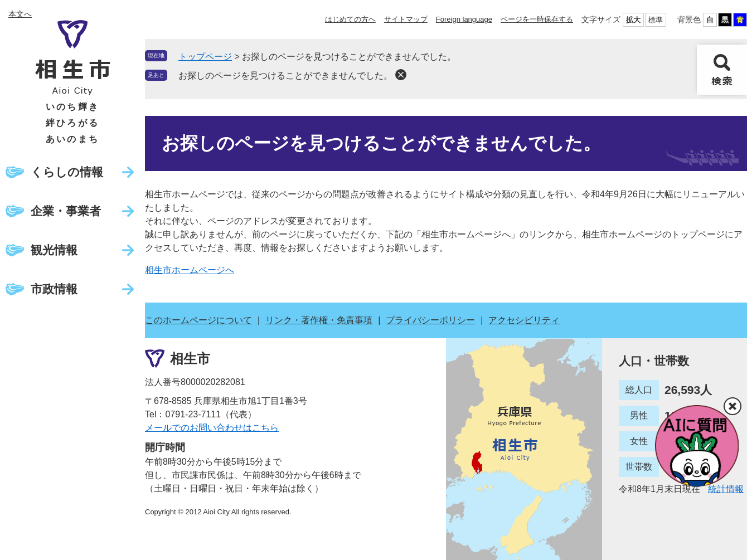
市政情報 (54, 289)
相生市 (190, 359)
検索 (722, 70)
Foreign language (464, 19)
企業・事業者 (66, 211)
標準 (656, 20)
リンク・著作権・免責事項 (319, 320)
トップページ (205, 57)
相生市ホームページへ (190, 270)
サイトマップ (406, 19)
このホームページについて (198, 320)
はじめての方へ (350, 19)
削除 (401, 75)
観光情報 (54, 250)
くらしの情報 (67, 172)
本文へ (20, 14)
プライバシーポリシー (430, 320)
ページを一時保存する (537, 19)
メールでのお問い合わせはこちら (212, 428)
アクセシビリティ (524, 320)
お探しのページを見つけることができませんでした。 (285, 76)
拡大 (633, 20)
